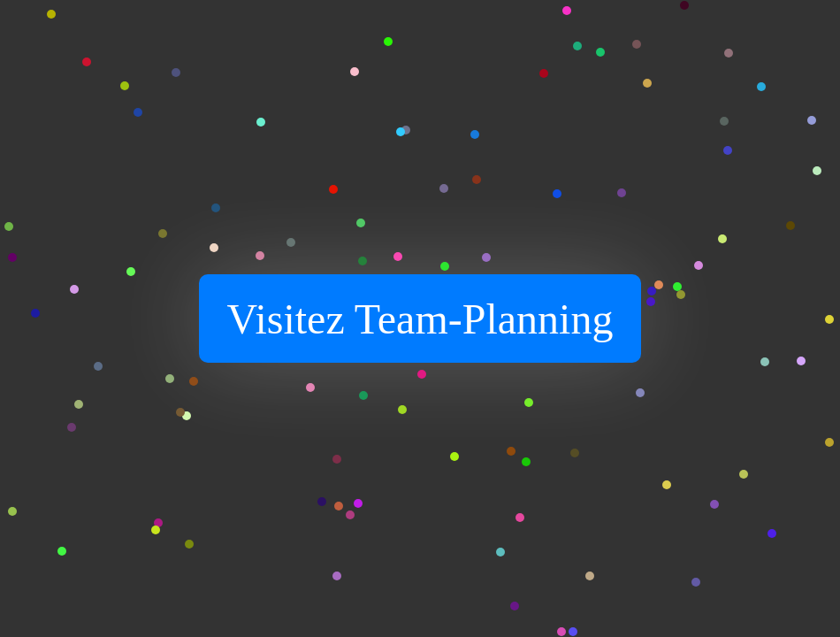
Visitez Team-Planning (420, 319)
